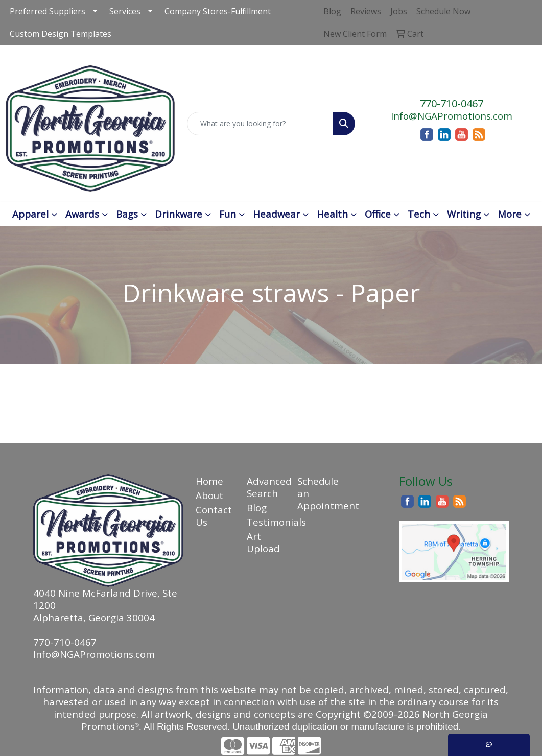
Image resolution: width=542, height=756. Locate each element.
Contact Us (214, 516)
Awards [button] (82, 214)
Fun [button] (228, 214)
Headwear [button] (276, 214)
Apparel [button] (30, 214)
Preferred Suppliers (48, 11)
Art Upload (263, 542)
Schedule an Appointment (316, 493)
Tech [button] (419, 214)
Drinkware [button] (179, 214)
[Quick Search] (261, 124)
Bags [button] (127, 214)
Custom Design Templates (61, 34)
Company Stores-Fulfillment (218, 11)
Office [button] (378, 214)
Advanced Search (266, 487)
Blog (257, 507)
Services (125, 11)
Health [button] (332, 214)
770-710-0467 (452, 103)
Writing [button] (464, 214)
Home (209, 481)
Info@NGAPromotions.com (452, 116)
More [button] (510, 214)
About (209, 495)
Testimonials (266, 522)
